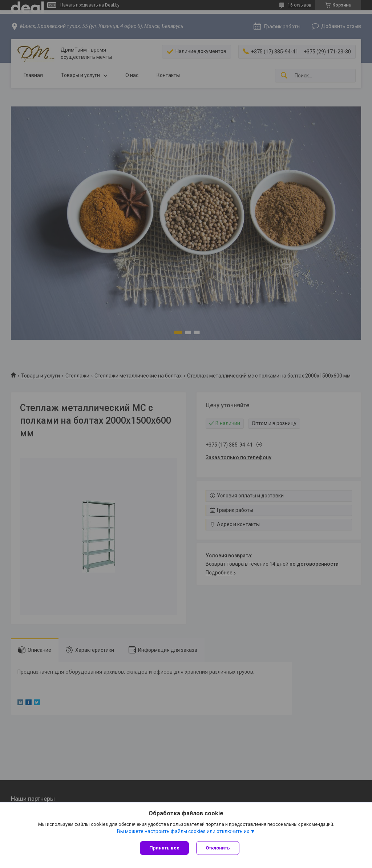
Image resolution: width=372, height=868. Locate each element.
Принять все (164, 848)
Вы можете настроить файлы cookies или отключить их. (184, 831)
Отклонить (218, 848)
